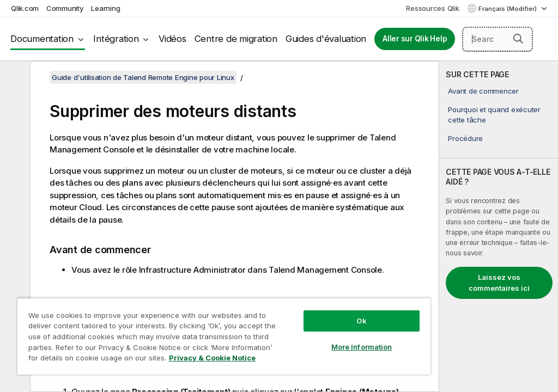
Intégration (116, 39)
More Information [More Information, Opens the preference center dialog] (362, 347)
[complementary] (499, 226)
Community (65, 8)
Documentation (42, 39)
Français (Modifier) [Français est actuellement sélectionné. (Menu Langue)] (508, 9)
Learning (105, 8)
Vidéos (172, 39)
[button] (518, 39)
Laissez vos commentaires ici (499, 283)
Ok (361, 321)
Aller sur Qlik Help (415, 39)
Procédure (465, 138)
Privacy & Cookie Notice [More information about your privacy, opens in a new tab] (212, 358)
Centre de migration (236, 39)
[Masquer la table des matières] (14, 78)
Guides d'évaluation (326, 39)
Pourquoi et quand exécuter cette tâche (494, 114)
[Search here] (498, 39)
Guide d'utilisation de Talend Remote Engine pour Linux (143, 77)
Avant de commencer (483, 91)
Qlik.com (25, 8)
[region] (224, 336)
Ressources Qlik (432, 8)
